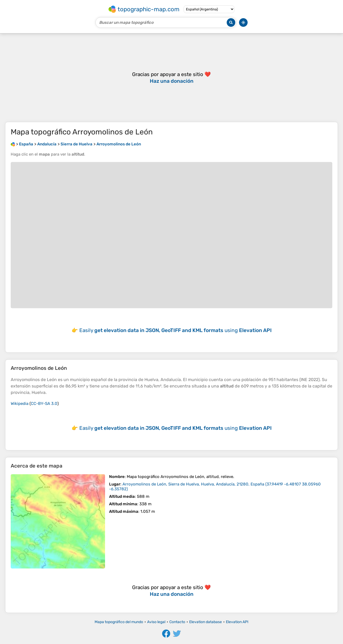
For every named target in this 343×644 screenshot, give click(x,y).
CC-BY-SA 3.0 (44, 404)
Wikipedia (20, 404)
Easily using (176, 330)
